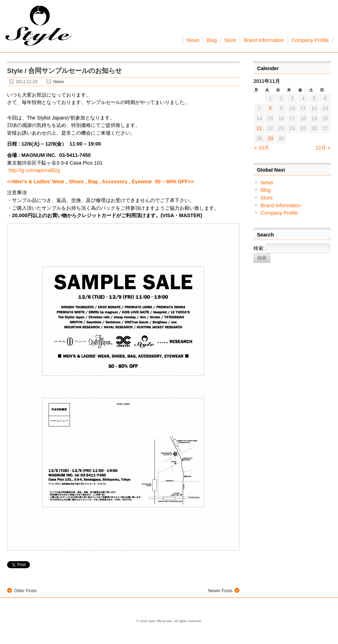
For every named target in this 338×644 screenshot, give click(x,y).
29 (270, 139)
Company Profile (310, 40)
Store (230, 40)
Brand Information (264, 40)
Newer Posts (220, 591)
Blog (212, 40)
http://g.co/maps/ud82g (34, 170)
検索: (259, 248)
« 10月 (262, 148)
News (193, 40)
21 (259, 128)
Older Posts (25, 591)
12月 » (323, 148)
